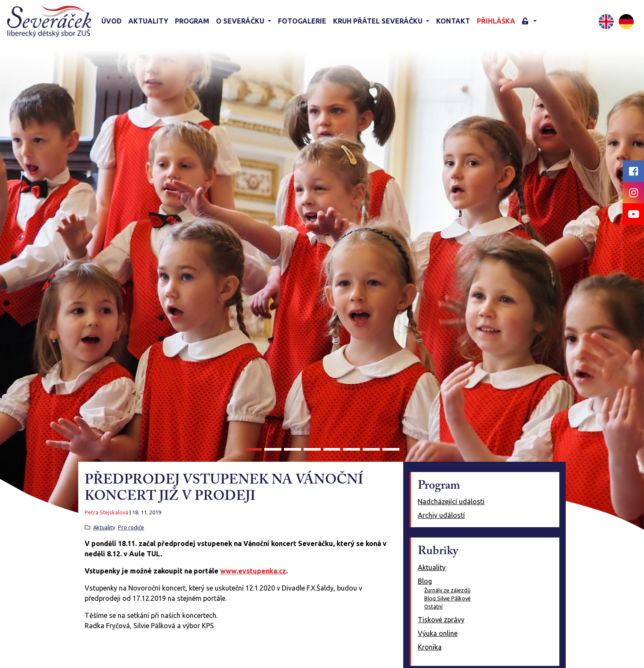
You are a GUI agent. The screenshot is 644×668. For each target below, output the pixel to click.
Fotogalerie (302, 21)
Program (192, 21)
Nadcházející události (451, 502)
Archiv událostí (441, 515)
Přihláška (496, 21)
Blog (425, 581)
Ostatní (433, 606)
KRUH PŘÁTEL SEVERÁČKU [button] (379, 21)
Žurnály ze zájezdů (447, 590)
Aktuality (148, 21)
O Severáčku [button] (241, 21)
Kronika (430, 647)
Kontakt (453, 21)
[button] (529, 22)
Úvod (111, 21)
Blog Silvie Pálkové (448, 598)
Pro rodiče (131, 527)
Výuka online (438, 633)
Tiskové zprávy (441, 620)
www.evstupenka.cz (253, 571)
